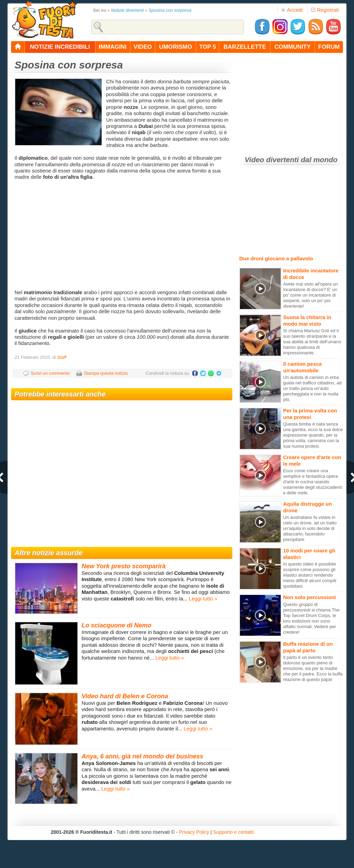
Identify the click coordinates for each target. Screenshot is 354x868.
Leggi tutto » (203, 599)
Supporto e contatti (233, 832)
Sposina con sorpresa (170, 10)
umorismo (175, 47)
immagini (113, 47)
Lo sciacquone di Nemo (117, 625)
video (143, 47)
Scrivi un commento (50, 373)
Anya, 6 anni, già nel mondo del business (142, 756)
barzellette (245, 47)
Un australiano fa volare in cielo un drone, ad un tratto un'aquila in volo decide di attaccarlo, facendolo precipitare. (310, 528)
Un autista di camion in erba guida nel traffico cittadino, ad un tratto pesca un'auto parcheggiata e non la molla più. (312, 388)
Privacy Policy (194, 832)
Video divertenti (272, 160)
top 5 (208, 47)
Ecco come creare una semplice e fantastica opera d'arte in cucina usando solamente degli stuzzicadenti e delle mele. (313, 482)
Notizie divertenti (127, 10)
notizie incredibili (60, 47)
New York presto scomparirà (124, 566)
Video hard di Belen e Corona (125, 696)
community (293, 47)
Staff (62, 357)
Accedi (292, 10)
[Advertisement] (123, 234)
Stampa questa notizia (106, 373)
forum (329, 47)
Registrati (325, 10)
